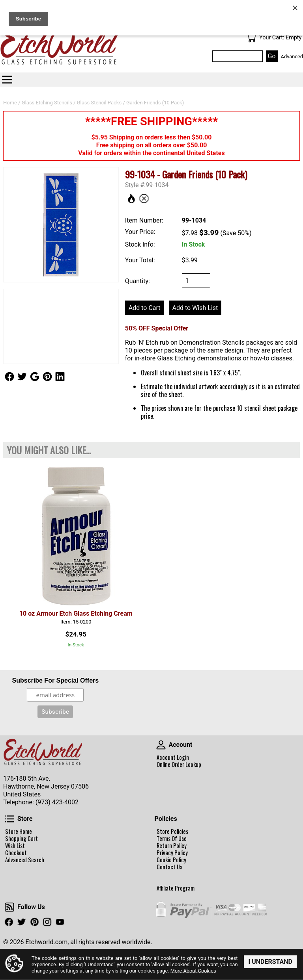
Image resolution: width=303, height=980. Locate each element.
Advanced (292, 57)
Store (9, 819)
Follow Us (9, 377)
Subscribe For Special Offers (56, 680)
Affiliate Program (176, 888)
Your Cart (251, 38)
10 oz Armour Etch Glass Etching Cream (76, 613)
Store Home (19, 832)
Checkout (16, 853)
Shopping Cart (22, 839)
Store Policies (172, 832)
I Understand (270, 961)
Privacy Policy (172, 853)
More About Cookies (193, 971)
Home (10, 103)
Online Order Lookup (179, 765)
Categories (7, 80)
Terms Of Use (172, 839)
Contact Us (169, 867)
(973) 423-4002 (57, 802)
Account (161, 745)
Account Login (173, 757)
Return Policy (172, 846)
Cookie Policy (171, 860)
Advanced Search (25, 860)
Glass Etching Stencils (47, 103)
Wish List (15, 846)
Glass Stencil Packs (99, 103)
